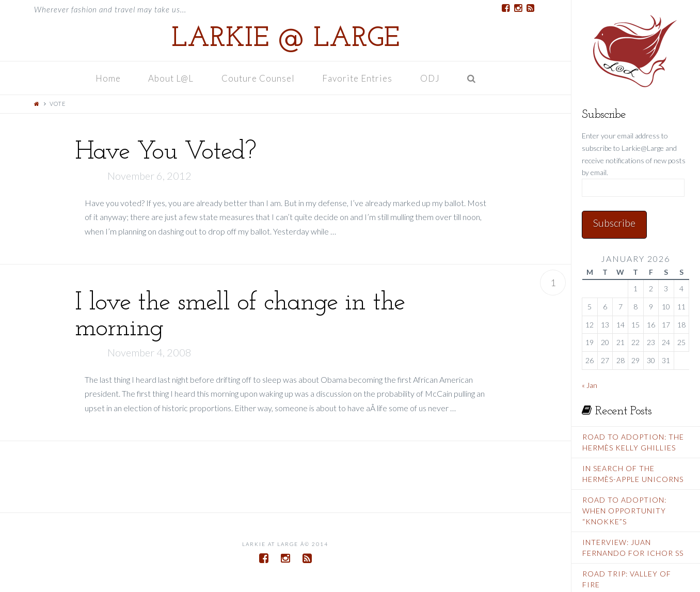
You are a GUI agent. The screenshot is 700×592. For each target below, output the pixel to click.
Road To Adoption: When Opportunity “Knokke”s (624, 511)
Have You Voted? (165, 152)
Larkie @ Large (285, 39)
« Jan (590, 385)
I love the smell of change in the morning (240, 316)
